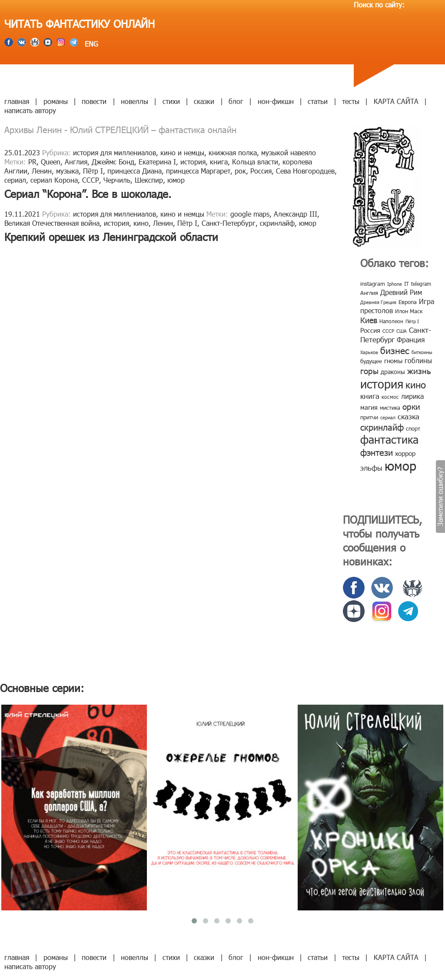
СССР (91, 180)
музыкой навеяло (289, 152)
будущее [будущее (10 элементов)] (371, 361)
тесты (351, 101)
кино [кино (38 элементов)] (416, 384)
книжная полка (233, 152)
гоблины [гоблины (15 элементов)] (418, 360)
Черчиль (117, 180)
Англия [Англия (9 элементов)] (369, 293)
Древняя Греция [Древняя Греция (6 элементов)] (378, 302)
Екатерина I (157, 162)
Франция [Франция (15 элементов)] (411, 339)
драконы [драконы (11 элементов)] (393, 372)
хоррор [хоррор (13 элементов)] (405, 453)
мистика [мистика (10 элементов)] (390, 408)
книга (219, 162)
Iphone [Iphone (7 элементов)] (395, 284)
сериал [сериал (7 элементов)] (388, 417)
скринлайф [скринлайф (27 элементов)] (382, 427)
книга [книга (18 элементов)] (370, 396)
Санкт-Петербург (229, 223)
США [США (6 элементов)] (402, 331)
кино (141, 223)
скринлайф (277, 223)
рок (240, 171)
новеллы (134, 101)
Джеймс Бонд (113, 162)
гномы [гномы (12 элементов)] (393, 361)
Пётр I (93, 171)
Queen (51, 162)
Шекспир (149, 180)
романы (56, 101)
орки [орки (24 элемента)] (411, 406)
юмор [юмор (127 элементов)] (400, 465)
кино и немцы (182, 152)
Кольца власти (255, 162)
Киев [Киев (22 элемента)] (369, 320)
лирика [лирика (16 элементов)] (412, 396)
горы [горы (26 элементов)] (369, 370)
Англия (76, 162)
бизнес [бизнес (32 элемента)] (395, 350)
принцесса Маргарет (198, 171)
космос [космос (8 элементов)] (390, 397)
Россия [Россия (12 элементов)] (370, 330)
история (193, 162)
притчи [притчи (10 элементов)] (369, 417)
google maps (250, 214)
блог (236, 101)
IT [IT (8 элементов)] (407, 284)
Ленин (42, 171)
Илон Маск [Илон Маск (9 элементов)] (409, 311)
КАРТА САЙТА (396, 101)
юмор (176, 180)
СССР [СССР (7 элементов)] (388, 331)
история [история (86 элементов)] (382, 383)
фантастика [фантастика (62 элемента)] (389, 439)
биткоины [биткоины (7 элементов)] (422, 352)
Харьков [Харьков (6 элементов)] (369, 352)
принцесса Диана (134, 171)
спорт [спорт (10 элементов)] (413, 428)
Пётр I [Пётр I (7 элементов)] (412, 321)
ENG (90, 44)
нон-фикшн (276, 101)
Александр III (296, 214)
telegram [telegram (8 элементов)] (421, 284)
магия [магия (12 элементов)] (369, 407)
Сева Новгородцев (305, 171)
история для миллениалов (115, 152)
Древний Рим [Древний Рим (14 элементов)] (401, 292)
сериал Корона (54, 180)
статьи (318, 101)
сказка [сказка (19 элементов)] (408, 416)
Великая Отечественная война (52, 223)
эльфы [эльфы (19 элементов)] (371, 468)
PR (32, 162)
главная (17, 101)
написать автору (30, 110)
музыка (67, 171)
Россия (261, 171)
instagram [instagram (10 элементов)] (373, 284)
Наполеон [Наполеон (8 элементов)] (391, 321)
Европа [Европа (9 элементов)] (408, 302)
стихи (171, 101)
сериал (15, 180)
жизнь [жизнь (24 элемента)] (419, 370)
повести (94, 101)
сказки (204, 101)
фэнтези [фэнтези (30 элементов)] (377, 452)
